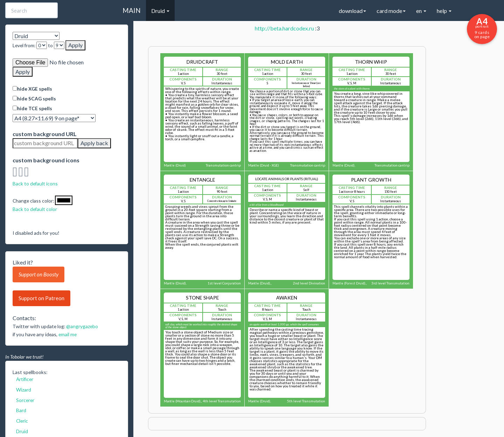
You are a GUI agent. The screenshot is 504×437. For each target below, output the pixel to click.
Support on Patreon (41, 298)
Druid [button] (160, 11)
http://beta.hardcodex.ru (284, 28)
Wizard (24, 390)
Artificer (25, 379)
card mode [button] (391, 11)
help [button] (444, 11)
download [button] (352, 11)
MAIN (132, 10)
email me (68, 334)
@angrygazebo (82, 326)
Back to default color (35, 209)
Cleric (22, 421)
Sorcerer (25, 400)
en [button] (421, 11)
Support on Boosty (38, 274)
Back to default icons (35, 184)
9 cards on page (482, 28)
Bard (21, 410)
